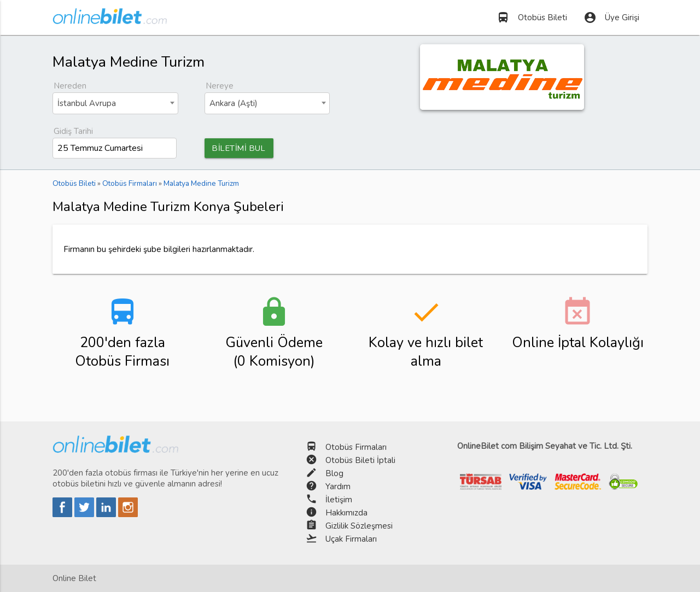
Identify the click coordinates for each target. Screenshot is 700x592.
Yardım (338, 487)
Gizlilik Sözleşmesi (359, 526)
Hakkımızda (346, 513)
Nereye (220, 86)
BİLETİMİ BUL (241, 148)
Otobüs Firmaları (356, 447)
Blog (334, 473)
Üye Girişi (611, 17)
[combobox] (115, 103)
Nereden (70, 86)
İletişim (339, 500)
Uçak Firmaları (351, 539)
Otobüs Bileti (532, 17)
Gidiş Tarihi (73, 131)
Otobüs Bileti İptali (360, 460)
